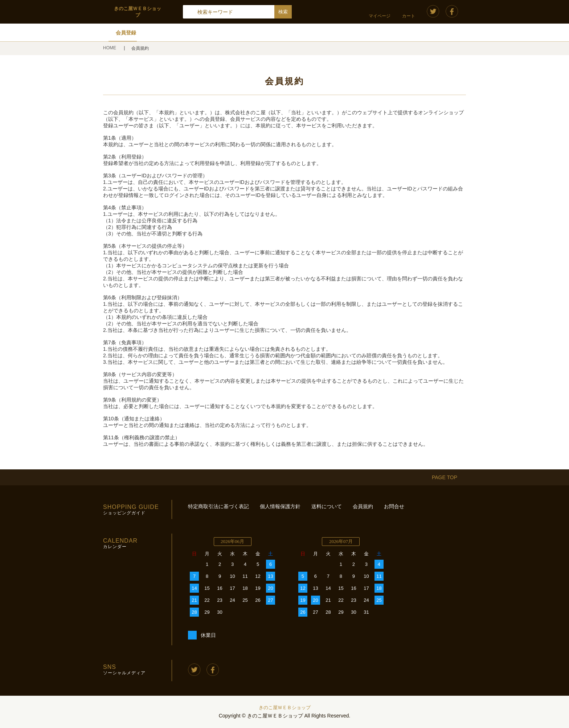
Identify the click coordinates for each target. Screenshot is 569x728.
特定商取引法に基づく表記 (218, 506)
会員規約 (363, 506)
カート (409, 16)
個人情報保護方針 (280, 506)
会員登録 (126, 33)
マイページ (380, 16)
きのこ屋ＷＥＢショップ (285, 708)
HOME (110, 48)
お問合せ (394, 506)
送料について (327, 506)
